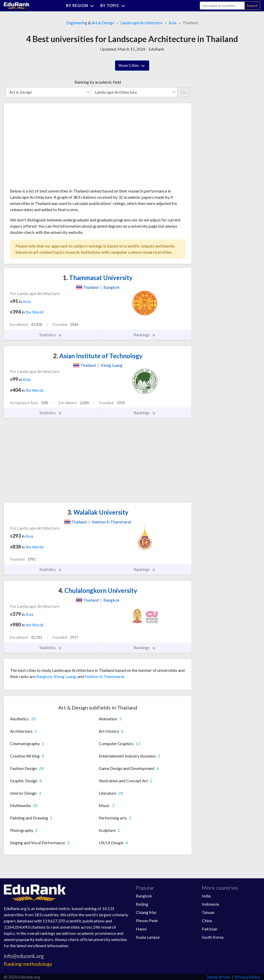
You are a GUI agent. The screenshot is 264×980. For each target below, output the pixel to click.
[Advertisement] (49, 148)
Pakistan (210, 929)
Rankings (145, 335)
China (207, 921)
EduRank (156, 49)
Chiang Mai (146, 912)
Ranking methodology (28, 964)
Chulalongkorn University (98, 590)
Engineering (77, 23)
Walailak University (98, 512)
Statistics (51, 335)
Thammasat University (98, 278)
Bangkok (44, 676)
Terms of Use (218, 977)
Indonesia (210, 904)
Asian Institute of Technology (98, 356)
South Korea (213, 937)
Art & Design (103, 23)
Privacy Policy (247, 977)
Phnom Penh (147, 921)
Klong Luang (65, 676)
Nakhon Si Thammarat (104, 676)
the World (34, 312)
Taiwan (208, 912)
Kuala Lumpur (148, 937)
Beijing (142, 904)
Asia (172, 23)
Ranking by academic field (98, 82)
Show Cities (132, 66)
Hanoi (141, 929)
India (206, 896)
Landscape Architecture (141, 23)
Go (183, 92)
